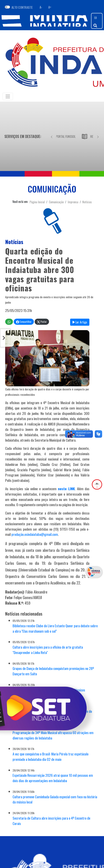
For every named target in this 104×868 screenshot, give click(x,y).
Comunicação (56, 202)
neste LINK (66, 489)
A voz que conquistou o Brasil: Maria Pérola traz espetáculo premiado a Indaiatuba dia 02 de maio (51, 757)
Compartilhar (24, 322)
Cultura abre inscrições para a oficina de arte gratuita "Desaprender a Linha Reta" (48, 650)
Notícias (87, 202)
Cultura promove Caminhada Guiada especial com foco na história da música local (55, 799)
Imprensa (73, 202)
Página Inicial (37, 202)
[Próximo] (98, 136)
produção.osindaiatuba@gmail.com (35, 534)
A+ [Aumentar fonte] (50, 7)
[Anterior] (52, 136)
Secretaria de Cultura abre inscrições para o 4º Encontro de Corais (51, 821)
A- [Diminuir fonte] (41, 7)
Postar (42, 322)
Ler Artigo (80, 322)
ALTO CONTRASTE (22, 7)
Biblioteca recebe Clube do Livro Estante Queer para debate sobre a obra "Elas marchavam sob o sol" (55, 628)
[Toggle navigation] (8, 96)
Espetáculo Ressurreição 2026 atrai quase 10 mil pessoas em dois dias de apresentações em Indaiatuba (53, 778)
